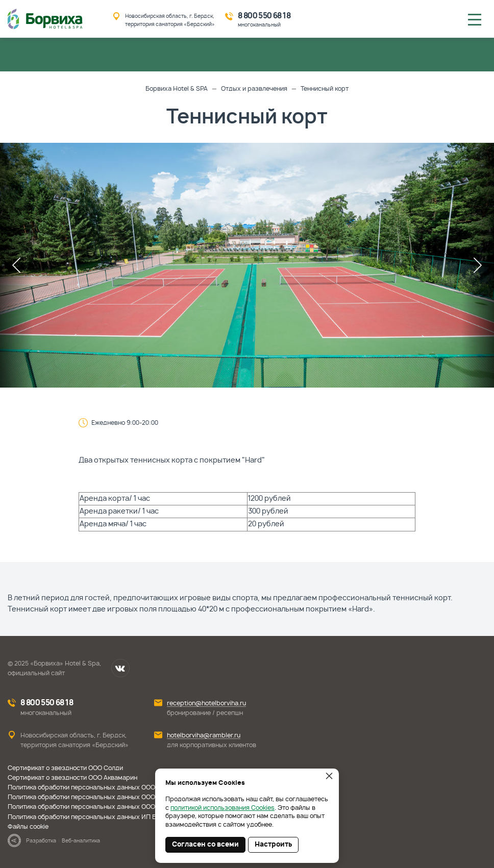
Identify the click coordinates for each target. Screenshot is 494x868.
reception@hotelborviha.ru (206, 703)
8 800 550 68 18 (264, 16)
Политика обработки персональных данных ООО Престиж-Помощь (109, 807)
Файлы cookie (28, 827)
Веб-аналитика (81, 841)
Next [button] (478, 265)
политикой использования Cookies (223, 808)
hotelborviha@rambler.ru (204, 735)
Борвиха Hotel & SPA (177, 89)
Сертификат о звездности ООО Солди (65, 768)
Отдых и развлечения (254, 89)
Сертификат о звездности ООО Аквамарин (72, 778)
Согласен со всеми (205, 845)
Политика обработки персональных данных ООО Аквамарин (99, 797)
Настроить (273, 845)
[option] (247, 265)
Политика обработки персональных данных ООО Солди (92, 787)
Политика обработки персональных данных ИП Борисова (95, 817)
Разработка (41, 841)
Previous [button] (16, 265)
